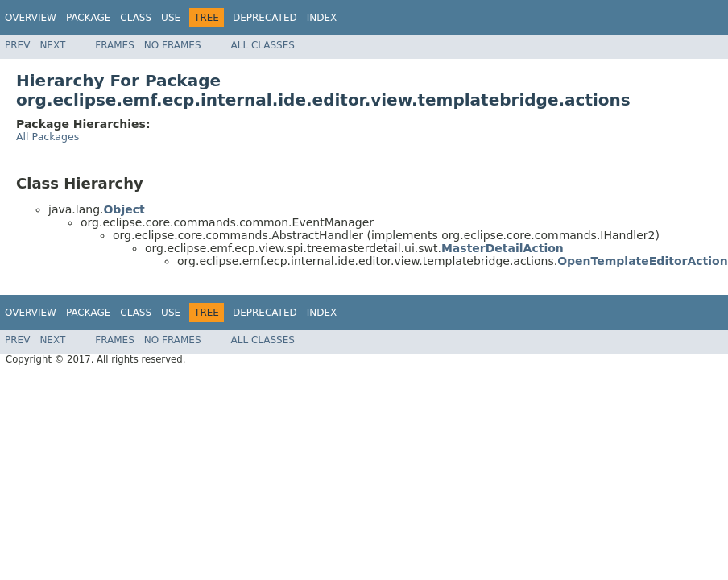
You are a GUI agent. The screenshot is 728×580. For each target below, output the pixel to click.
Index (322, 18)
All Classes (263, 45)
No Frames (173, 45)
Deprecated (265, 18)
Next (52, 45)
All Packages (48, 137)
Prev (17, 45)
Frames (115, 45)
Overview (31, 18)
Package (88, 18)
